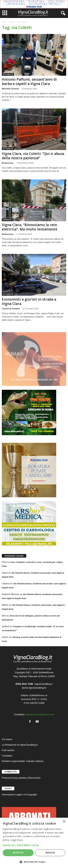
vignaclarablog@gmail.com (40, 714)
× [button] (64, 822)
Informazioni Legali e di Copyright (19, 795)
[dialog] (34, 843)
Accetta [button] (18, 853)
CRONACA (7, 220)
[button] (34, 845)
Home (4, 22)
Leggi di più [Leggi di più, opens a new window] (17, 840)
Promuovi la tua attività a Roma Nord (21, 778)
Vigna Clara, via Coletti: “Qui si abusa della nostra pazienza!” (33, 156)
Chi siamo (7, 739)
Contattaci (7, 756)
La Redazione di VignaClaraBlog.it (20, 745)
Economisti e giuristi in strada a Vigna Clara (29, 302)
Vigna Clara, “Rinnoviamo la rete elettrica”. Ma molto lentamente (30, 227)
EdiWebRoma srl (38, 695)
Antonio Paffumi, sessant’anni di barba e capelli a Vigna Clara (29, 82)
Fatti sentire (8, 750)
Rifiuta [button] (50, 853)
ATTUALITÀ (8, 74)
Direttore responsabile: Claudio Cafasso (23, 761)
